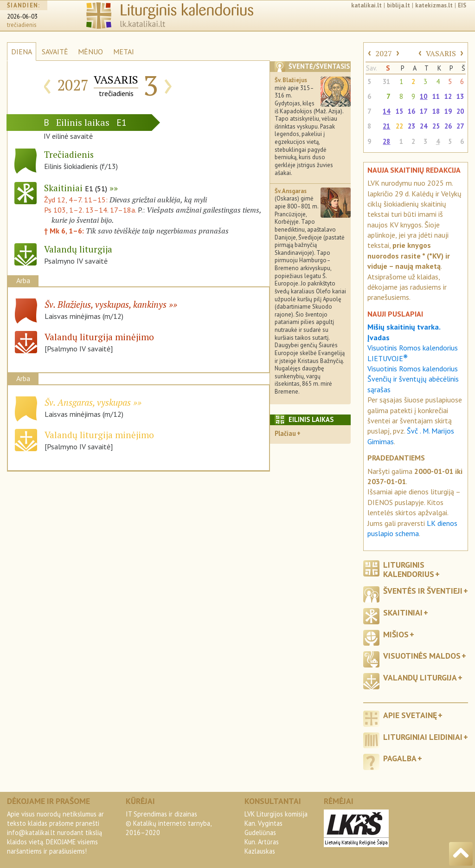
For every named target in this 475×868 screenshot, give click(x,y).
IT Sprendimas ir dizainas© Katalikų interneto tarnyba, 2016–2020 (168, 823)
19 (448, 111)
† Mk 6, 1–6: (65, 231)
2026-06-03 (22, 16)
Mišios (396, 634)
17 (424, 111)
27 (460, 126)
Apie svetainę (410, 715)
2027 (384, 53)
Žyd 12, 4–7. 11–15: (77, 200)
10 (424, 96)
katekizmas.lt (434, 5)
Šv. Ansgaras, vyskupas (88, 402)
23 (411, 126)
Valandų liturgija (420, 677)
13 (460, 96)
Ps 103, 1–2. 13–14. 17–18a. (90, 210)
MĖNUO (90, 52)
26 (448, 126)
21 (386, 126)
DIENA (22, 52)
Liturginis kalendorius (409, 569)
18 (436, 111)
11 (436, 96)
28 (386, 141)
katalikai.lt (366, 5)
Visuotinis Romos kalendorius (413, 369)
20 (460, 111)
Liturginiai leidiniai (423, 737)
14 (386, 111)
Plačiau (285, 433)
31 (386, 81)
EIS (462, 5)
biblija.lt (398, 5)
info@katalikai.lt (31, 832)
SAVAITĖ (55, 52)
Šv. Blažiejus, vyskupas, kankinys (106, 304)
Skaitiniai (76, 188)
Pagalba (400, 758)
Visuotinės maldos (422, 656)
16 (411, 111)
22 (399, 126)
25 (436, 126)
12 (448, 96)
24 (424, 126)
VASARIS (441, 53)
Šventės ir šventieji (423, 591)
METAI (124, 52)
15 (399, 111)
